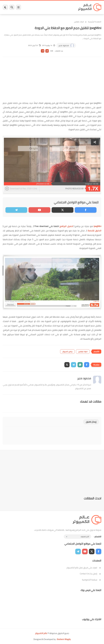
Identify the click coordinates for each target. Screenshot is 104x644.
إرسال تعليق (91, 422)
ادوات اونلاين (79, 22)
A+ (47, 51)
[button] (87, 365)
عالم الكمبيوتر (41, 633)
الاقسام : (98, 537)
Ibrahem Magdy (64, 639)
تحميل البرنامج (66, 226)
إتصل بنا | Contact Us (91, 574)
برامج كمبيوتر (67, 352)
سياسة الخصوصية (92, 580)
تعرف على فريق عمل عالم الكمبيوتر (84, 568)
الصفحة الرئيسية (95, 22)
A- (43, 51)
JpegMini (97, 226)
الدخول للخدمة (95, 231)
